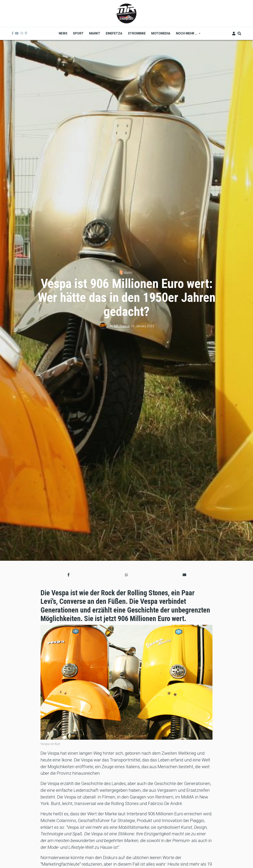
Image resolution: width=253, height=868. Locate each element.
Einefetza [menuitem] (114, 33)
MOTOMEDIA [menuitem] (161, 33)
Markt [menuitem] (95, 33)
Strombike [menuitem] (137, 33)
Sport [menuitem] (78, 33)
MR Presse (122, 326)
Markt (128, 273)
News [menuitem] (63, 33)
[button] (68, 575)
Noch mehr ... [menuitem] (187, 35)
